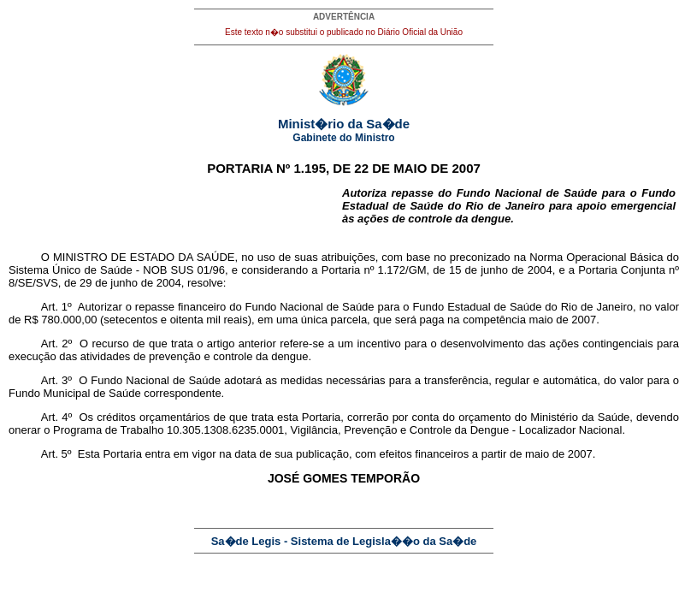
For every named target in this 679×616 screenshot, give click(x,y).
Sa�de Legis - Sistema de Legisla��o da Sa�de (344, 541)
